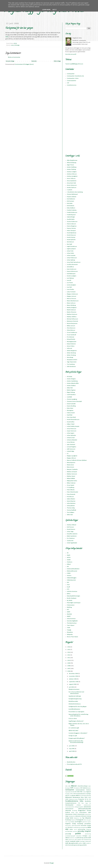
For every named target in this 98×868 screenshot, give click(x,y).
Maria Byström (71, 463)
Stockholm (88, 801)
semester (72, 838)
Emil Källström (71, 199)
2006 (69, 671)
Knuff (68, 587)
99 (68, 553)
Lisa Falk (69, 287)
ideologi (74, 824)
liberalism (70, 828)
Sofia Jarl (69, 348)
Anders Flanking (71, 169)
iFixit (68, 585)
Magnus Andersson (72, 294)
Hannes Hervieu (71, 228)
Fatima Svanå (71, 413)
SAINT (69, 612)
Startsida (34, 61)
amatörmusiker (87, 805)
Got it (55, 10)
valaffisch (80, 843)
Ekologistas (70, 411)
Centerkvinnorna (72, 85)
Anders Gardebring (72, 381)
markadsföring (76, 828)
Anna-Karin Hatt (71, 183)
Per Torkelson (71, 538)
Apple (69, 555)
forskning (68, 820)
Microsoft (81, 796)
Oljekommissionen (73, 799)
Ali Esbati (70, 377)
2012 (69, 655)
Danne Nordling (71, 406)
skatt (89, 838)
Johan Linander (71, 256)
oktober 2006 (73, 679)
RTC (68, 610)
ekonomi (78, 816)
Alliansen (74, 786)
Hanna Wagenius (72, 226)
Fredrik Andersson (72, 212)
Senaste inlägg (10, 61)
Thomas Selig (71, 508)
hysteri (89, 822)
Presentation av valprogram (76, 712)
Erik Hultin (70, 203)
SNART (69, 616)
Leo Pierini (70, 283)
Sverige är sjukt (73, 736)
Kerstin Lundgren (72, 276)
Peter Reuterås (71, 494)
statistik (67, 841)
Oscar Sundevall (71, 335)
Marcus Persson (72, 299)
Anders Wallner (71, 386)
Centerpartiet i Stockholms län (75, 76)
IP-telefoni (68, 794)
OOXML (67, 799)
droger (67, 816)
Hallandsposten (71, 580)
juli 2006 (72, 687)
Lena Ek (69, 280)
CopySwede (68, 792)
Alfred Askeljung (72, 163)
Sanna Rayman (71, 501)
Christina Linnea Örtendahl (74, 402)
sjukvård (86, 838)
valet (84, 843)
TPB (79, 803)
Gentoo (69, 576)
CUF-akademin (77, 788)
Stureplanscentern (72, 360)
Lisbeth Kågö (71, 451)
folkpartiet (88, 818)
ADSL (67, 786)
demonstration (81, 814)
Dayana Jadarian (72, 197)
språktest (79, 840)
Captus (89, 788)
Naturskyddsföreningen (73, 596)
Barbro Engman (71, 390)
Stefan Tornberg (71, 355)
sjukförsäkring (80, 838)
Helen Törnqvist (71, 231)
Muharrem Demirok (72, 321)
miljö (67, 829)
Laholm (73, 796)
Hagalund (89, 792)
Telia (83, 803)
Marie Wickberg (71, 305)
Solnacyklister (71, 506)
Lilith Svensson (71, 449)
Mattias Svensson (72, 474)
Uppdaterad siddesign (75, 696)
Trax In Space (71, 625)
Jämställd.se (70, 267)
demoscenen (88, 814)
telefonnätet (88, 841)
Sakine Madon (71, 499)
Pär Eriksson (70, 497)
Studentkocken (71, 762)
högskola (68, 824)
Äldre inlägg (57, 61)
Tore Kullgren (71, 512)
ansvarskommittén (70, 807)
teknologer (82, 841)
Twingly (69, 630)
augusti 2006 (73, 684)
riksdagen (85, 836)
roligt (90, 836)
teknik (78, 841)
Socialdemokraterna (72, 801)
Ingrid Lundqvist (71, 249)
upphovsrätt (74, 843)
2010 (69, 660)
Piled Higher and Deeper (74, 603)
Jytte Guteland (71, 445)
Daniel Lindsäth (71, 404)
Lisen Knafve (70, 289)
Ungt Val (88, 803)
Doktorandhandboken (73, 569)
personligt (17, 45)
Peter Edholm (71, 490)
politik (78, 834)
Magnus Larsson (72, 296)
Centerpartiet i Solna (73, 78)
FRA (81, 792)
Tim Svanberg (71, 364)
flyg (83, 818)
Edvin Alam (70, 408)
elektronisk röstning (86, 816)
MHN (77, 796)
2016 (69, 647)
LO (68, 454)
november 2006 (74, 676)
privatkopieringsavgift (70, 836)
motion (71, 829)
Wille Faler (70, 515)
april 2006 (72, 751)
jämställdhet (88, 824)
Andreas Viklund (72, 525)
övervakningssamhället (81, 845)
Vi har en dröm (73, 719)
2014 (69, 652)
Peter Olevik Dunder (73, 492)
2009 (69, 663)
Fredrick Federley (72, 210)
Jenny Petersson (72, 429)
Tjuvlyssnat (70, 541)
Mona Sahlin (84, 797)
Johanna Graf (71, 438)
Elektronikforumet (72, 571)
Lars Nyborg (70, 278)
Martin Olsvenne (72, 312)
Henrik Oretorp (71, 237)
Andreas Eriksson (72, 174)
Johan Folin (70, 251)
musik (75, 830)
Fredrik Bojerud (71, 215)
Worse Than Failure (72, 637)
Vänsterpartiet (69, 805)
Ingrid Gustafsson (72, 246)
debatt (75, 814)
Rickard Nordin (71, 339)
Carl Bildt (69, 397)
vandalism (89, 843)
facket (71, 818)
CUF (68, 83)
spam (76, 840)
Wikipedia (70, 635)
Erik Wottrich (71, 206)
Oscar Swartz (71, 485)
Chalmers (70, 562)
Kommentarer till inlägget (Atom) (24, 64)
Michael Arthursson (72, 319)
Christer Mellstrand (72, 194)
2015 (69, 650)
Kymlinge (89, 794)
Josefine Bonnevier (72, 265)
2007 (69, 669)
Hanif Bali (70, 415)
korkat (89, 826)
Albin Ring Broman (72, 160)
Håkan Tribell (71, 424)
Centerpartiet (71, 74)
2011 (69, 658)
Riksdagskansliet (72, 342)
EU (75, 792)
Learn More (46, 10)
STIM (90, 799)
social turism (71, 840)
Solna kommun (71, 619)
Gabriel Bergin (71, 217)
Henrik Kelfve (71, 422)
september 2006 (74, 682)
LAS (66, 796)
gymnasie (85, 822)
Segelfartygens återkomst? (76, 721)
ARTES (69, 558)
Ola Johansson (71, 328)
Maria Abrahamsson (73, 301)
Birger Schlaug (71, 392)
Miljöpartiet (69, 797)
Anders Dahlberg (72, 167)
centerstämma (83, 813)
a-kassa (79, 805)
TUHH (69, 628)
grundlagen (72, 822)
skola (67, 840)
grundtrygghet (79, 822)
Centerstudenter (72, 81)
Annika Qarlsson (72, 188)
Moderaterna (76, 797)
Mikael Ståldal (71, 478)
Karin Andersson (72, 269)
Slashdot (69, 614)
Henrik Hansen (71, 529)
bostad (89, 811)
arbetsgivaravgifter (79, 807)
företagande (80, 820)
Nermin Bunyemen (72, 323)
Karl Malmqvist (71, 274)
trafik (67, 843)
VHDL (7, 37)
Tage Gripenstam (72, 362)
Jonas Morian (71, 442)
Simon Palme (71, 346)
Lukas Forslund (71, 292)
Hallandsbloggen (72, 578)
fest (81, 818)
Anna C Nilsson (71, 179)
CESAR (69, 560)
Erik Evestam (70, 201)
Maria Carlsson (71, 303)
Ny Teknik (70, 600)
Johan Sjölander (71, 435)
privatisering (88, 834)
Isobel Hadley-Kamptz (73, 426)
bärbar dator (75, 813)
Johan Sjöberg (71, 260)
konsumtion (84, 826)
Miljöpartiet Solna (72, 481)
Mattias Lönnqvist (72, 472)
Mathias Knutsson (72, 314)
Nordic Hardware (72, 598)
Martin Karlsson (71, 310)
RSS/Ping (69, 607)
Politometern (71, 605)
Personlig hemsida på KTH (74, 764)
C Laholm (70, 190)
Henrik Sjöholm (71, 240)
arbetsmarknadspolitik (85, 809)
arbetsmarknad (69, 809)
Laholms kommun (72, 591)
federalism (77, 818)
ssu (83, 840)
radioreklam (79, 836)
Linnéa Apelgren (71, 285)
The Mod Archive (72, 623)
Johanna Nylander (72, 440)
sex (75, 838)
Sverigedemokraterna (71, 803)
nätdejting (89, 830)
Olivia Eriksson (71, 330)
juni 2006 (72, 746)
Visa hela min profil (71, 54)
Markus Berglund (72, 308)
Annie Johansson (72, 185)
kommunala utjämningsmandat (73, 826)
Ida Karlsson (70, 242)
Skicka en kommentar (14, 57)
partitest (75, 831)
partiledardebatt (69, 831)
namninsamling (81, 829)
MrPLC (69, 594)
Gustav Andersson (72, 222)
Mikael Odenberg (87, 796)
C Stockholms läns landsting (75, 192)
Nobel (90, 798)
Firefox (84, 792)
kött (66, 828)
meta (12, 45)
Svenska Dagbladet (72, 621)
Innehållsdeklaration (74, 709)
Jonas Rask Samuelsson (74, 262)
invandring (80, 824)
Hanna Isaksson (71, 224)
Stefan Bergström (72, 351)
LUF (70, 796)
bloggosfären (82, 811)
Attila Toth (70, 388)
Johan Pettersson (72, 258)
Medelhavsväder (73, 701)
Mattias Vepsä (71, 476)
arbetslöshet (87, 807)
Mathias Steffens (72, 317)
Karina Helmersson (72, 271)
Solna (81, 801)
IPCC (72, 794)
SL (87, 799)
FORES (69, 573)
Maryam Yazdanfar (72, 469)
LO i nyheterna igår (74, 728)
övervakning (72, 845)
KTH (68, 589)
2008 (69, 666)
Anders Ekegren (71, 379)
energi (67, 818)
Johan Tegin (70, 532)
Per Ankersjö (71, 337)
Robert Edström (71, 344)
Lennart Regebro (72, 447)
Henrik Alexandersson (73, 420)
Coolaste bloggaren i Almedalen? (78, 733)
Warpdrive (70, 632)
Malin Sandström (72, 536)
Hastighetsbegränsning (75, 699)
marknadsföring (84, 828)
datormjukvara (69, 814)
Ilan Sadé (70, 244)
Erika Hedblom (71, 208)
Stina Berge (70, 357)
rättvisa (67, 838)
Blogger (52, 863)
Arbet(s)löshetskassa (75, 704)
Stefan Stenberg (71, 353)
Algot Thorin (70, 165)
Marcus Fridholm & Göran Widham (77, 460)
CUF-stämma (84, 788)
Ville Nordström (71, 367)
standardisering (87, 840)
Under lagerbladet (72, 543)
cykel (89, 812)
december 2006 (74, 674)
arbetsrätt (68, 811)
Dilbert (69, 564)
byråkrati (68, 813)
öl (68, 845)
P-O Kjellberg (71, 488)
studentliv (73, 841)
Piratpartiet (81, 799)
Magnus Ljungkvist (72, 456)
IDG (68, 582)
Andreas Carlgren (72, 172)
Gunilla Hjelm (71, 219)
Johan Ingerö (71, 433)
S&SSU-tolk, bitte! (73, 731)
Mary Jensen (70, 467)
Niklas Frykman (71, 483)
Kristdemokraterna (81, 794)
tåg (70, 843)
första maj (86, 820)
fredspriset (73, 820)
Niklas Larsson (71, 326)
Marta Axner (70, 465)
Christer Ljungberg (72, 399)
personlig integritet (84, 831)
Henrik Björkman (72, 233)
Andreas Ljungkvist (72, 176)
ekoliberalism (72, 816)
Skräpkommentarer (74, 689)
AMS (69, 786)
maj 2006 (72, 749)
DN (68, 567)
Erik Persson (70, 527)
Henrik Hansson (71, 235)
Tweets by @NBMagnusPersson (74, 64)
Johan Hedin (70, 253)
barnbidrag (75, 811)
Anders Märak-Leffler (73, 383)
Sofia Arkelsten (71, 503)
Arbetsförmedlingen (83, 786)
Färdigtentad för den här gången (78, 707)
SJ (85, 799)
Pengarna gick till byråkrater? (77, 738)
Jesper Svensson (72, 431)
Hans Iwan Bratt (71, 417)
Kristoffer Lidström (72, 534)
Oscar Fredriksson (72, 333)
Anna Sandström (72, 181)
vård (66, 845)
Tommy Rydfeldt (72, 510)
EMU (73, 792)
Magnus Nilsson (71, 458)
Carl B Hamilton (71, 395)
